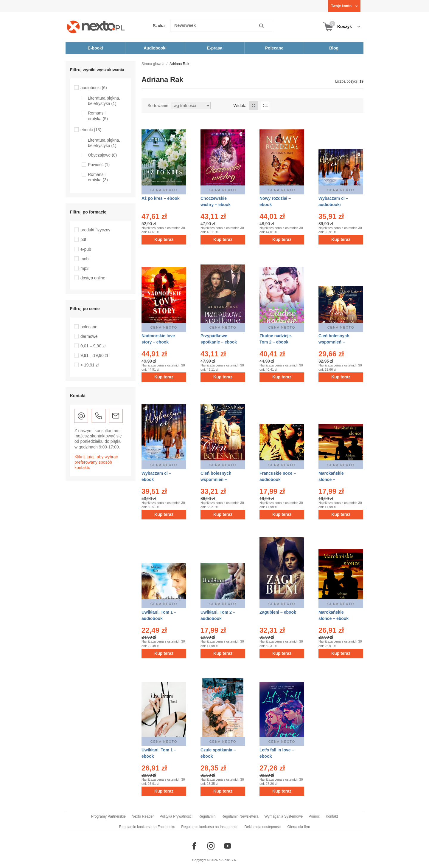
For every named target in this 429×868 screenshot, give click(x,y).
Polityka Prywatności (176, 816)
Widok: (240, 106)
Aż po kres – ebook (161, 198)
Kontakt (332, 816)
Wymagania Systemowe (283, 816)
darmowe (89, 336)
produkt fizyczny (95, 230)
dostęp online (93, 278)
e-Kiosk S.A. (228, 860)
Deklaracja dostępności (263, 827)
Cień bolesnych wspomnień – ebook (216, 479)
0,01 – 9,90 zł (93, 346)
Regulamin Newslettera (240, 816)
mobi (85, 259)
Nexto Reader (143, 816)
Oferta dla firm (299, 827)
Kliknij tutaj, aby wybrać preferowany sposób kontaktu (96, 462)
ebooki (91, 130)
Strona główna (153, 64)
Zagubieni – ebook (278, 612)
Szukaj (159, 26)
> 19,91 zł (90, 365)
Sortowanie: (158, 106)
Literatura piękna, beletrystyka (104, 101)
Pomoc (314, 816)
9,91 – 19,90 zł (94, 355)
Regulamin (207, 816)
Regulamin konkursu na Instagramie (210, 827)
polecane (89, 327)
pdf (83, 239)
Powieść (99, 165)
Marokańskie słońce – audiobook (331, 479)
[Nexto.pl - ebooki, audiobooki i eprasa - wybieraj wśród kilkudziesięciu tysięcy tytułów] (96, 27)
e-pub (86, 249)
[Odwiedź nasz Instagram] (211, 846)
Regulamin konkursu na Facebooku (147, 827)
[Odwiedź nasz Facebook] (194, 846)
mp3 (84, 268)
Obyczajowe (102, 155)
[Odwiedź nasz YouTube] (228, 846)
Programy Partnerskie (108, 816)
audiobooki (94, 88)
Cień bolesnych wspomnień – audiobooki (334, 342)
